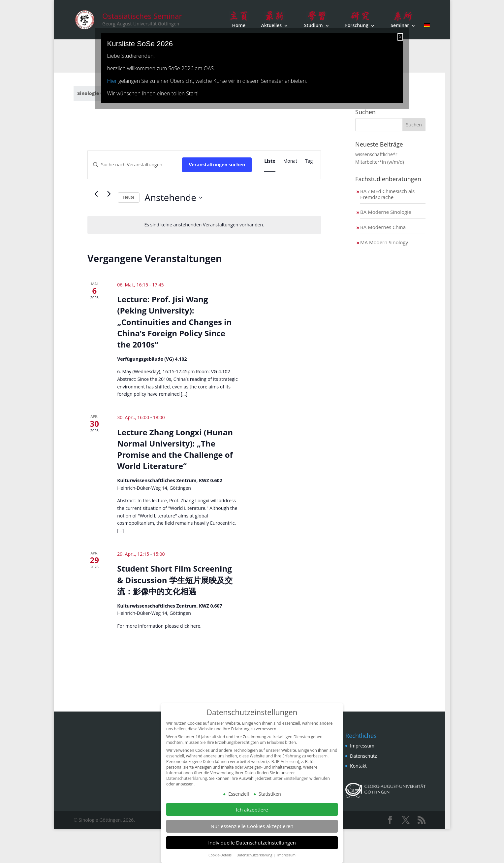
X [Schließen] (400, 37)
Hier (112, 81)
